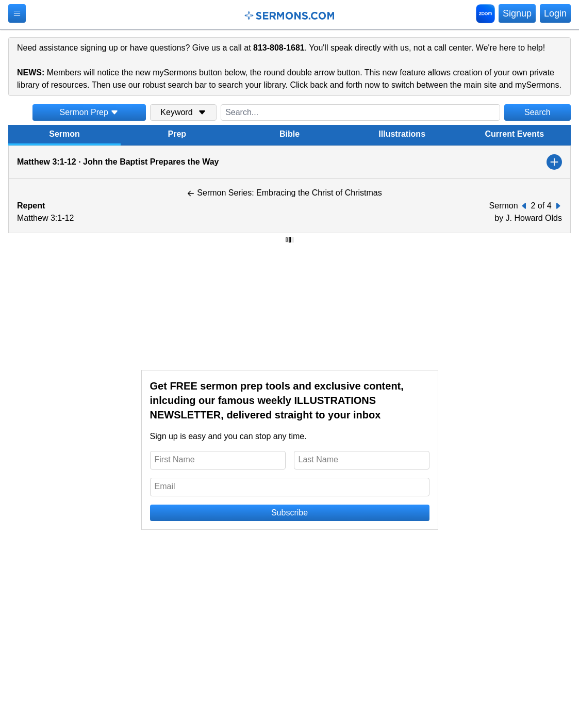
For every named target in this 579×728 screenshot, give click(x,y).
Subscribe (289, 513)
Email (165, 486)
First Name (175, 459)
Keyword (183, 112)
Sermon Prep (89, 112)
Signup (517, 13)
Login (555, 13)
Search (537, 112)
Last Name (318, 459)
